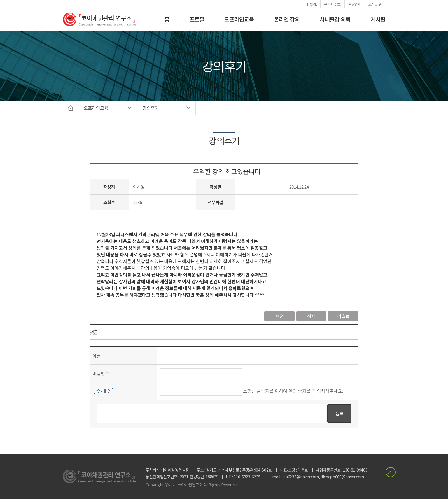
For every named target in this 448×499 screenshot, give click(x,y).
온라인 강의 (287, 19)
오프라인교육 (239, 19)
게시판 (378, 19)
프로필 (197, 19)
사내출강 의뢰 (335, 19)
